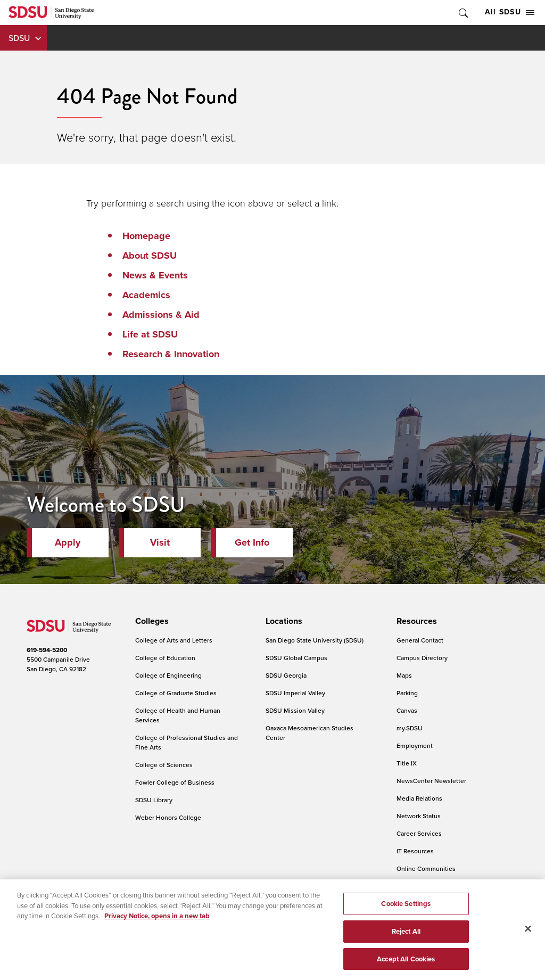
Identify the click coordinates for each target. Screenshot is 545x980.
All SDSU (510, 12)
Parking (407, 693)
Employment (415, 746)
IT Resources (415, 851)
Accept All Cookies (406, 964)
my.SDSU (410, 728)
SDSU (19, 38)
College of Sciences (164, 765)
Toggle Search (463, 13)
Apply (68, 542)
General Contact (420, 640)
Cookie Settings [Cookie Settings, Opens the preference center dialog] (406, 909)
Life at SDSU (150, 334)
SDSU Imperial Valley (295, 693)
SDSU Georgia (286, 675)
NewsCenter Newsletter (431, 781)
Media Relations (419, 798)
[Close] (528, 934)
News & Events (155, 275)
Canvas (407, 710)
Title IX (407, 763)
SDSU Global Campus (296, 658)
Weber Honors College (168, 817)
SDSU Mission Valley (295, 710)
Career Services (419, 833)
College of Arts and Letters (174, 640)
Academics (146, 295)
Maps (404, 675)
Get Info (252, 542)
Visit (160, 542)
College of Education (165, 658)
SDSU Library (154, 800)
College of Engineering (168, 675)
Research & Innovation (171, 354)
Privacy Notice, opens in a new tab (157, 922)
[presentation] (150, 621)
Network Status (419, 816)
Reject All (406, 937)
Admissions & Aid (161, 315)
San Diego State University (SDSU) (315, 640)
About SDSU (150, 256)
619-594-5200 (47, 650)
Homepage (146, 236)
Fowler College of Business (175, 782)
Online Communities (426, 868)
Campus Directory (422, 658)
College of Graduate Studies (176, 693)
